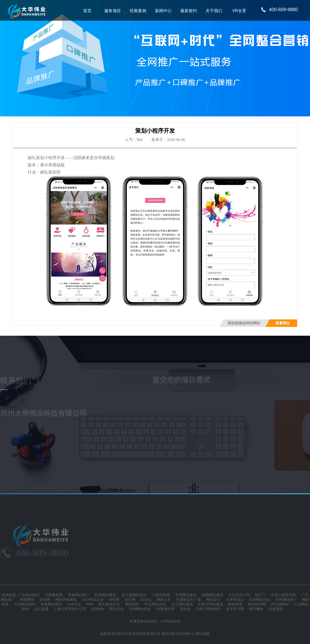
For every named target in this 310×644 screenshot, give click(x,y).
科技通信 (276, 609)
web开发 (74, 604)
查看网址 (283, 323)
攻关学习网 (235, 609)
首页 (87, 11)
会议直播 (41, 609)
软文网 (130, 600)
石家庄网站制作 (208, 609)
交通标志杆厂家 (189, 600)
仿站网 (45, 600)
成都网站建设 (212, 595)
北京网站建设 (182, 604)
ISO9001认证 (93, 600)
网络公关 (164, 600)
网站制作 (132, 604)
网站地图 (203, 634)
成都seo (98, 609)
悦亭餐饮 (256, 609)
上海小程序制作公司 (70, 609)
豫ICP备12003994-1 (178, 634)
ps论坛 (146, 600)
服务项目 (113, 11)
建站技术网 (257, 604)
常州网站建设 (186, 595)
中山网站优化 (155, 604)
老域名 (185, 609)
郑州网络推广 (286, 600)
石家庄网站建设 (211, 604)
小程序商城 (161, 595)
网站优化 (117, 609)
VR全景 (239, 11)
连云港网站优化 (134, 595)
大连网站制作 (25, 604)
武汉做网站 (280, 604)
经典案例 (138, 11)
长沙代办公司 (239, 595)
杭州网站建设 (105, 595)
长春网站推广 (79, 595)
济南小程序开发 (283, 595)
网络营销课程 (66, 600)
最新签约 (189, 11)
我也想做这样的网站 (244, 323)
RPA (90, 604)
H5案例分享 (165, 609)
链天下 (260, 595)
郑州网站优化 (140, 609)
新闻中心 (163, 11)
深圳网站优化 (260, 600)
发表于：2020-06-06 (168, 140)
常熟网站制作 (51, 604)
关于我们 (214, 11)
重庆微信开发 (109, 604)
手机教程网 (54, 595)
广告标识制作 (29, 595)
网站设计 (213, 600)
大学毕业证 (235, 600)
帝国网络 (27, 600)
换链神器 (235, 604)
